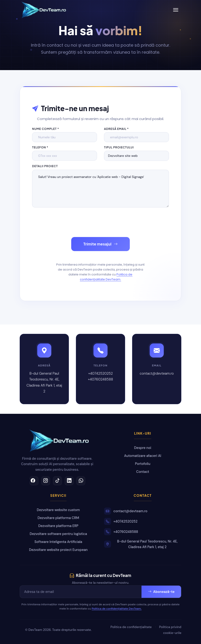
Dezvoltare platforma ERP (58, 526)
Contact (143, 472)
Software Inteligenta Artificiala (58, 542)
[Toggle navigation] (176, 10)
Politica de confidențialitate (131, 627)
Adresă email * (116, 129)
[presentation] (68, 222)
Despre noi (143, 448)
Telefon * (40, 147)
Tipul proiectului (119, 147)
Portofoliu (143, 464)
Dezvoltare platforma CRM (58, 518)
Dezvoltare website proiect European (58, 550)
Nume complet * (46, 129)
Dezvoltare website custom (58, 510)
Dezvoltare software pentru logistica (58, 534)
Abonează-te (161, 592)
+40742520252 (101, 373)
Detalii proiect (45, 166)
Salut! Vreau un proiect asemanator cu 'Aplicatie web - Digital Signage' (100, 189)
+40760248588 (100, 379)
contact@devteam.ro (157, 373)
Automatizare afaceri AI (143, 456)
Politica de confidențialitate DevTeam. (106, 277)
